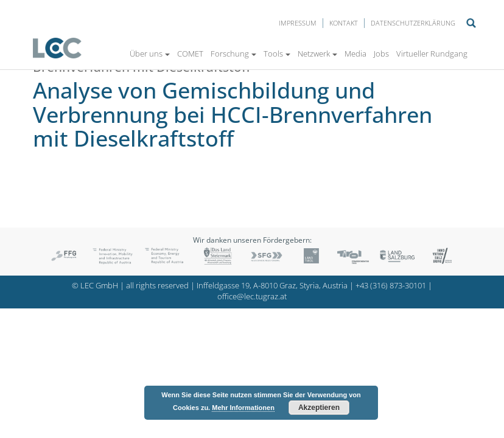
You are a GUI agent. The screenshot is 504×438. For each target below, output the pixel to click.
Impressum (298, 23)
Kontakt (344, 23)
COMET (190, 54)
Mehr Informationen (243, 408)
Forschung (233, 54)
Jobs (381, 54)
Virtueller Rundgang (432, 54)
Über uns (150, 54)
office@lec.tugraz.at (252, 297)
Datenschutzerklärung (413, 23)
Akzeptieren (319, 408)
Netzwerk (317, 54)
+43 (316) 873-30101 (391, 286)
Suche (471, 23)
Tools (277, 54)
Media (355, 54)
